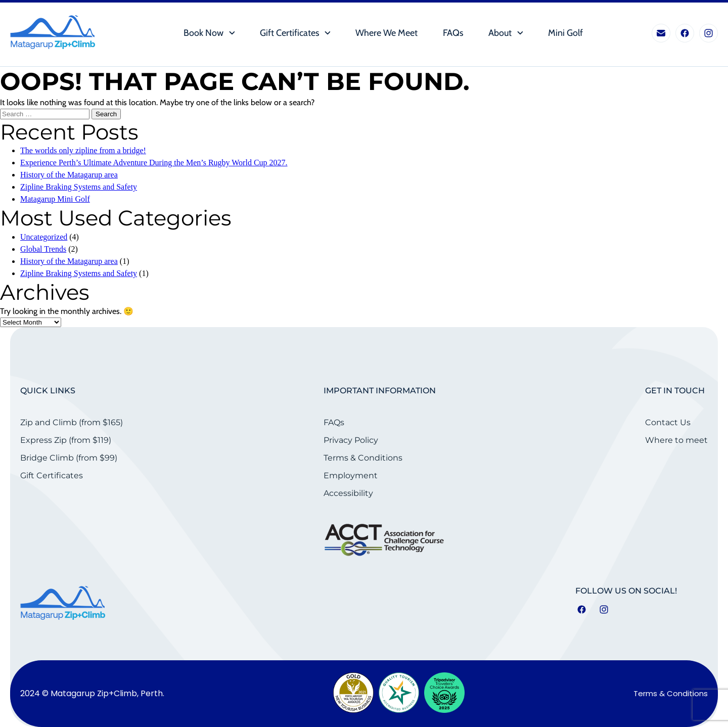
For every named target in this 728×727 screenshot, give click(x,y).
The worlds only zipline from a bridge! (83, 150)
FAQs (453, 33)
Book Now (203, 33)
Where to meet (676, 440)
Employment (351, 475)
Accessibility (348, 493)
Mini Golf (565, 33)
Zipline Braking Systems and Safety (79, 187)
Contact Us (668, 422)
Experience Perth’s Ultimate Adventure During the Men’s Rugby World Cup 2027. (154, 163)
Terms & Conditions (363, 458)
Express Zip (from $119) (66, 440)
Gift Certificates (289, 33)
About (500, 33)
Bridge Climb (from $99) (69, 458)
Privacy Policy (351, 440)
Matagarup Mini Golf (55, 199)
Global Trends (43, 249)
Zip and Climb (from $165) (72, 422)
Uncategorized (44, 237)
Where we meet (386, 33)
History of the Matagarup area (69, 175)
